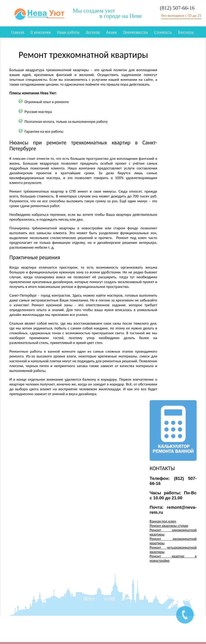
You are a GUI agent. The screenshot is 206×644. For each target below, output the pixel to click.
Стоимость (163, 32)
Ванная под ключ (163, 521)
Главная (18, 32)
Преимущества (135, 32)
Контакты (186, 32)
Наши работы (68, 32)
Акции (112, 32)
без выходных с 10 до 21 (181, 15)
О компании (41, 32)
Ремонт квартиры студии (169, 526)
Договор (93, 32)
